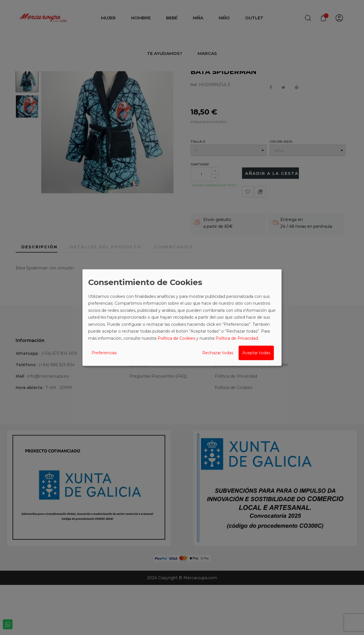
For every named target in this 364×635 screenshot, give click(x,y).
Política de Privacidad (237, 338)
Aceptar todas (256, 353)
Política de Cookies (176, 338)
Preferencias (104, 353)
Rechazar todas (218, 353)
